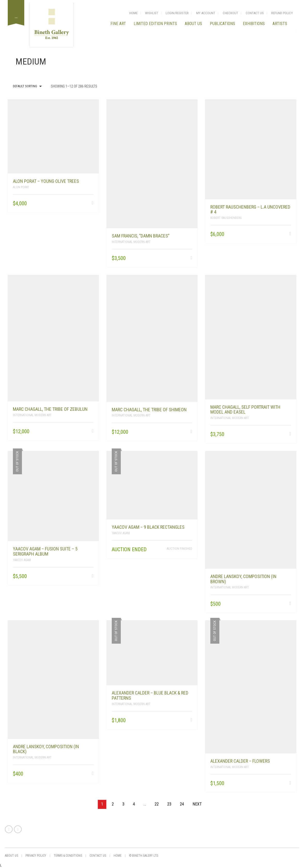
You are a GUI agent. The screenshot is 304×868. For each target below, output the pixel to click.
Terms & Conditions (68, 856)
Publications (222, 24)
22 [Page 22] (157, 804)
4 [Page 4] (134, 804)
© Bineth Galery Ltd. (144, 856)
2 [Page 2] (113, 804)
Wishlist (152, 13)
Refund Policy (282, 13)
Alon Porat (21, 187)
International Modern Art (131, 242)
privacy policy (36, 856)
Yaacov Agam (22, 560)
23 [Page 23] (169, 804)
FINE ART (118, 24)
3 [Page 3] (123, 804)
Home (133, 13)
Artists (280, 24)
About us (193, 24)
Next (197, 804)
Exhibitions (254, 24)
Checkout (230, 13)
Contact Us (255, 13)
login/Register (177, 13)
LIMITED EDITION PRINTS (155, 24)
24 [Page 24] (182, 804)
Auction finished (179, 549)
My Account (206, 13)
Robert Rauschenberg (226, 218)
